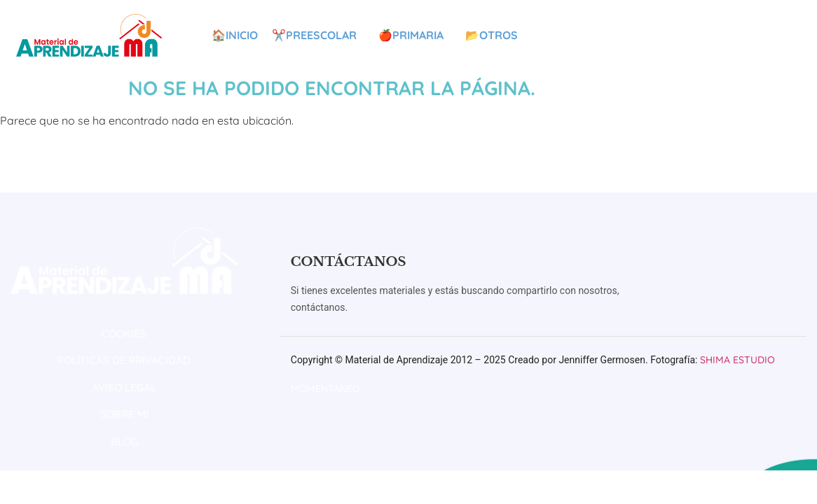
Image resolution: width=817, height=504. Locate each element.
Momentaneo (325, 388)
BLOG (124, 441)
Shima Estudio (737, 360)
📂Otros (495, 35)
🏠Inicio (235, 35)
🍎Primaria (415, 35)
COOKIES (124, 334)
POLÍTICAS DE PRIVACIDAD (124, 360)
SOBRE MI (124, 414)
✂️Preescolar (318, 35)
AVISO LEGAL (124, 387)
